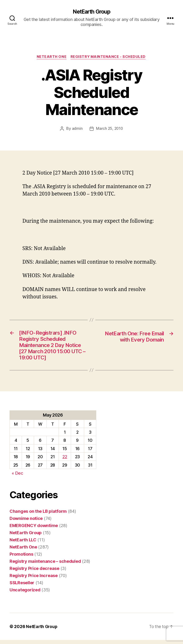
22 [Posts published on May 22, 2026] (65, 461)
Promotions (21, 558)
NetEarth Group (91, 12)
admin (77, 129)
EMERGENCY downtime (34, 530)
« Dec (17, 477)
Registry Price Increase (34, 580)
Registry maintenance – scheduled (45, 565)
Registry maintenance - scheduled (109, 57)
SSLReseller (22, 587)
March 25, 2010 (109, 129)
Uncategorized (25, 594)
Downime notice (26, 522)
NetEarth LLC (23, 544)
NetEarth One (51, 57)
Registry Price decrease (34, 572)
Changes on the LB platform (38, 515)
